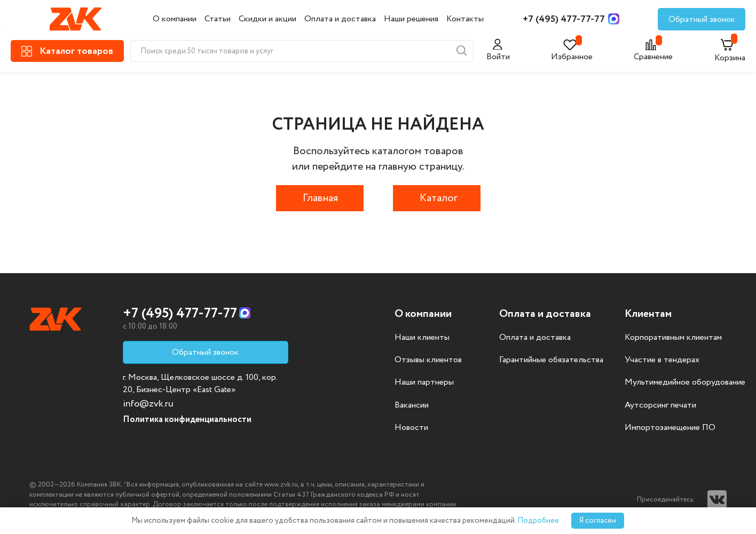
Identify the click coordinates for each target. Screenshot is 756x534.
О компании (175, 19)
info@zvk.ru (148, 404)
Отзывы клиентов (428, 360)
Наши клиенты (422, 338)
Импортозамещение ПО (670, 428)
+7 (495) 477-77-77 (564, 19)
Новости (411, 428)
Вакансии (412, 405)
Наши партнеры (424, 382)
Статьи (218, 19)
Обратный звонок (702, 19)
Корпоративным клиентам (673, 338)
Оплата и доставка (340, 19)
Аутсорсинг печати (660, 405)
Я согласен (598, 521)
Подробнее (538, 521)
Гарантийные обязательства (551, 360)
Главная (320, 198)
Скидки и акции (267, 19)
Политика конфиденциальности (187, 420)
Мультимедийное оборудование (685, 382)
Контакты (465, 19)
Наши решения (411, 19)
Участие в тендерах (662, 360)
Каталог (439, 198)
